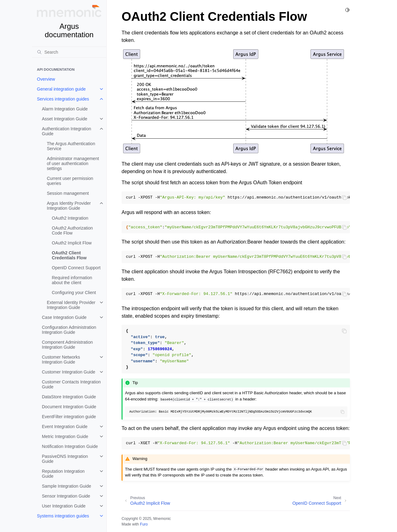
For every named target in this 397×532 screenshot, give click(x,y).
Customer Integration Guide (69, 372)
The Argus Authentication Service (71, 146)
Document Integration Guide (69, 407)
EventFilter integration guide (69, 417)
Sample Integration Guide (67, 486)
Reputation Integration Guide (63, 474)
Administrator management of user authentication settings (73, 163)
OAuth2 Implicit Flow (72, 243)
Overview (46, 79)
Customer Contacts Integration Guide (71, 384)
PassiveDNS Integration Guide (65, 459)
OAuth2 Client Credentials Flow (69, 255)
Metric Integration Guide (65, 436)
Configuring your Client (74, 293)
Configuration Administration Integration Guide (69, 330)
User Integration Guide (64, 506)
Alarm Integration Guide (65, 109)
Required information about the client (72, 280)
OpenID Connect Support (76, 268)
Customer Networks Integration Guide (61, 360)
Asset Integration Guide (65, 119)
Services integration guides (63, 99)
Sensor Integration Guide (66, 496)
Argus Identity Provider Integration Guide (69, 206)
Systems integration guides (63, 516)
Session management (68, 193)
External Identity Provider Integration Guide (71, 305)
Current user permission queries (70, 181)
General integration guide (61, 89)
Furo (144, 524)
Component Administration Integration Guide (67, 345)
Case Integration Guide (64, 317)
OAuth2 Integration (70, 218)
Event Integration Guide (65, 427)
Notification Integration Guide (70, 446)
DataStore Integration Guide (69, 397)
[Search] (69, 52)
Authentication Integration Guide (67, 131)
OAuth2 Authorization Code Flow (72, 230)
